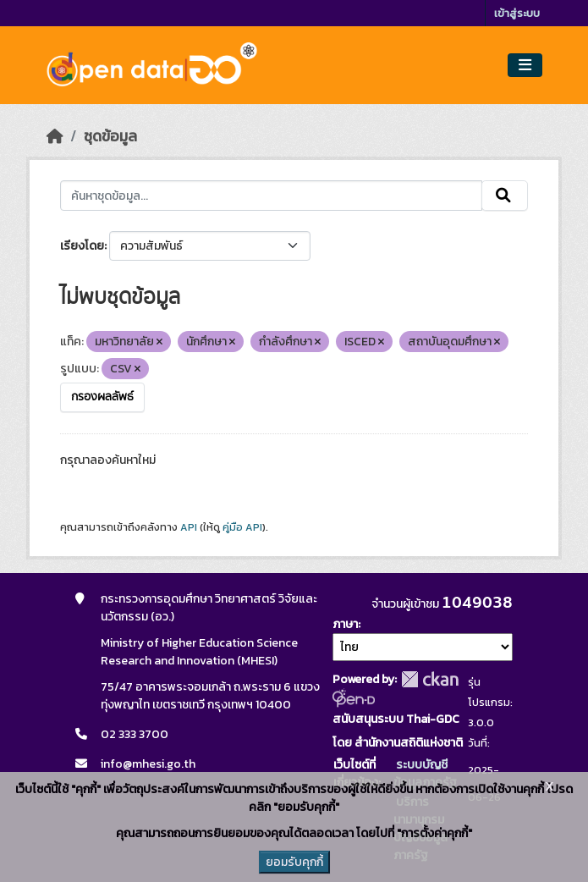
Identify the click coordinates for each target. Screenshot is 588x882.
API (189, 527)
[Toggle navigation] (525, 66)
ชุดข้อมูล (110, 136)
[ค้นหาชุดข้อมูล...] (272, 196)
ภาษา (345, 624)
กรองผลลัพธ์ (102, 397)
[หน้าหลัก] (55, 136)
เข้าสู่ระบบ (517, 13)
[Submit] (505, 196)
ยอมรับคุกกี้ (294, 862)
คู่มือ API (242, 527)
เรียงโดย (82, 246)
